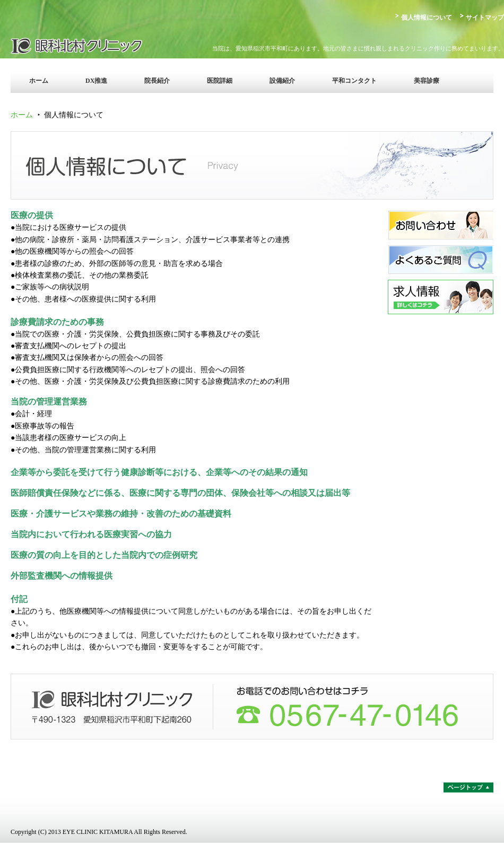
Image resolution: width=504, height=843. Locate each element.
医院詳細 (220, 81)
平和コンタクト (354, 81)
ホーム (39, 81)
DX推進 (96, 81)
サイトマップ (485, 18)
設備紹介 (282, 81)
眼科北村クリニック (103, 45)
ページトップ (468, 788)
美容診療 (427, 81)
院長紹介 (157, 81)
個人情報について (427, 18)
